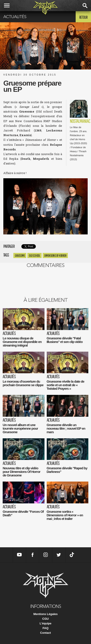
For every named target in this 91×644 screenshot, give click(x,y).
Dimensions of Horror (55, 255)
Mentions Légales (45, 614)
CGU (45, 619)
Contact (45, 633)
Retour (83, 17)
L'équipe (45, 623)
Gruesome (20, 255)
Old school (34, 255)
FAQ (45, 628)
